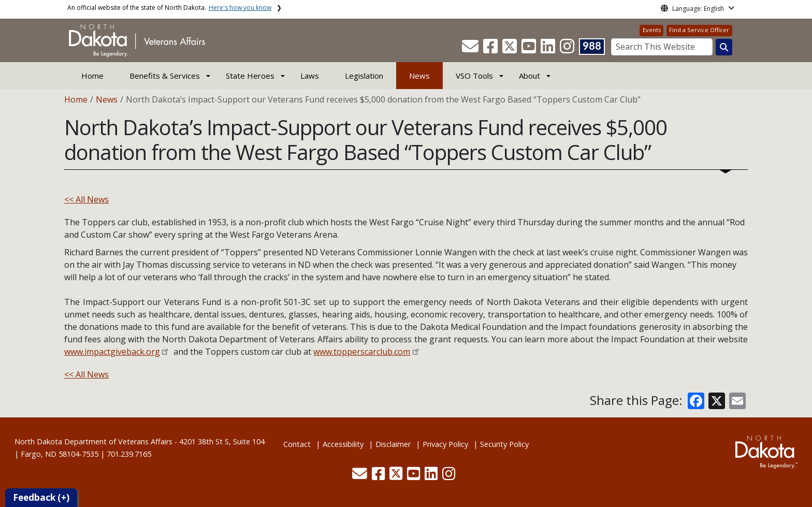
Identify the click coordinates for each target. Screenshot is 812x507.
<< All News (86, 199)
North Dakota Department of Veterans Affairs (93, 441)
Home (92, 76)
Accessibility (343, 444)
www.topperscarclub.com (362, 352)
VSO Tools (474, 76)
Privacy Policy (445, 444)
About (530, 76)
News (419, 76)
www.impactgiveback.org (112, 352)
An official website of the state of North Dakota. (169, 8)
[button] (471, 49)
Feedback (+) (41, 497)
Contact (297, 444)
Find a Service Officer (699, 30)
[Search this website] (724, 47)
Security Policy (504, 444)
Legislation (364, 76)
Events (652, 30)
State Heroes (250, 76)
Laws (310, 76)
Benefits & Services (165, 76)
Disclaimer (393, 444)
